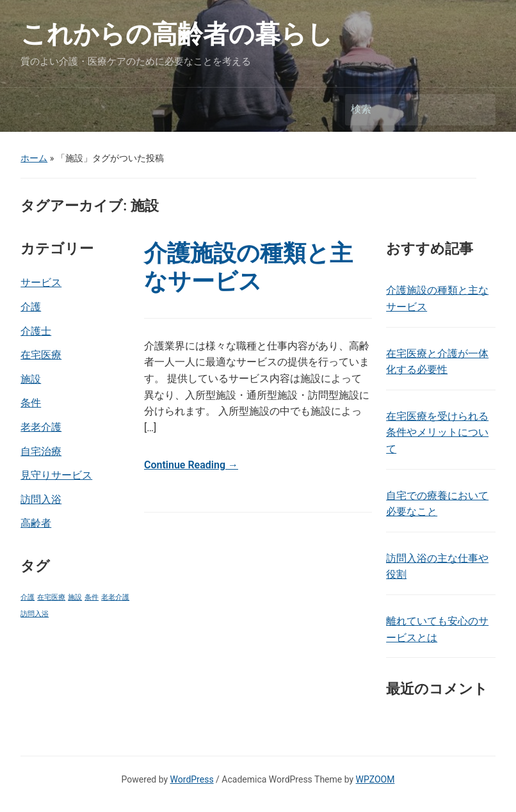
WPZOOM (375, 779)
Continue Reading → (191, 465)
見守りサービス (56, 475)
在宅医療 (41, 355)
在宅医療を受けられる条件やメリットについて (437, 433)
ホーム (34, 158)
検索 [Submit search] (480, 110)
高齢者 (36, 523)
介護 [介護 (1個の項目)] (28, 597)
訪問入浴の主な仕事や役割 (437, 567)
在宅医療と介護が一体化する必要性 (437, 362)
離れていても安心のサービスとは (437, 629)
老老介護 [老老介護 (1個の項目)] (115, 597)
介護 (31, 307)
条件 (31, 403)
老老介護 (41, 427)
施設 (31, 379)
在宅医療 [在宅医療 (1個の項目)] (51, 597)
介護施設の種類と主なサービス (248, 267)
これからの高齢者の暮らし (177, 34)
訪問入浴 (41, 499)
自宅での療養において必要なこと (437, 504)
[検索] (408, 109)
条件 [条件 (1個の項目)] (92, 597)
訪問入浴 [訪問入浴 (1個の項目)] (35, 614)
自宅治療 (41, 451)
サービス (41, 283)
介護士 (36, 331)
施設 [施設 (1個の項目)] (75, 597)
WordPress (192, 779)
